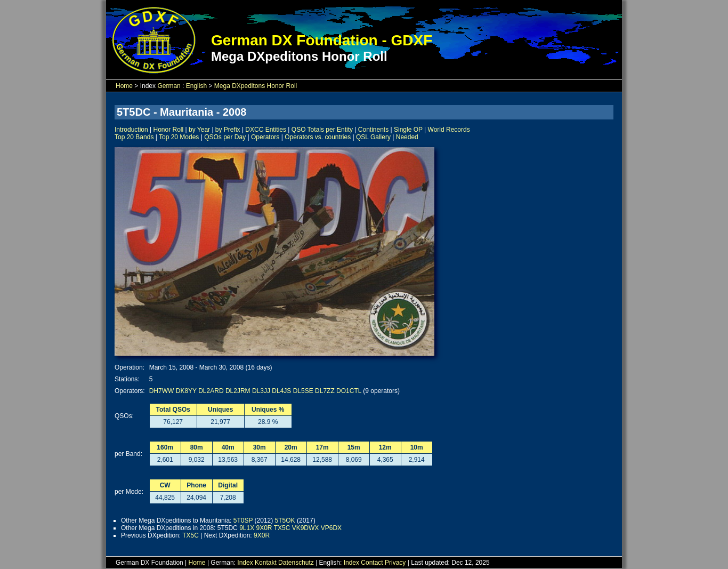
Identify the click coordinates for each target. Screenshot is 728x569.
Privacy (395, 563)
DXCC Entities (266, 130)
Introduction (131, 130)
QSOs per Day (225, 137)
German (169, 86)
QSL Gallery (373, 137)
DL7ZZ (325, 391)
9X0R (264, 528)
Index (245, 563)
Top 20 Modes (179, 137)
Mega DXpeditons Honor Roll (256, 86)
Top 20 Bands (134, 137)
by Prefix (228, 130)
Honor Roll (169, 130)
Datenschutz (296, 563)
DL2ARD (211, 391)
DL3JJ (261, 391)
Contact (372, 563)
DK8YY (186, 391)
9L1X (247, 528)
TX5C (282, 528)
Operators (265, 137)
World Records (449, 130)
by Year (199, 130)
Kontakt (266, 563)
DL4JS (281, 391)
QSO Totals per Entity (322, 130)
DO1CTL (349, 391)
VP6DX (331, 528)
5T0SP (243, 520)
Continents (373, 130)
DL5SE (303, 391)
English (196, 86)
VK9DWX (306, 528)
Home (124, 86)
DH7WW (162, 391)
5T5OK (285, 520)
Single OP (408, 130)
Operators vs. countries (318, 137)
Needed (407, 137)
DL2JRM (238, 391)
